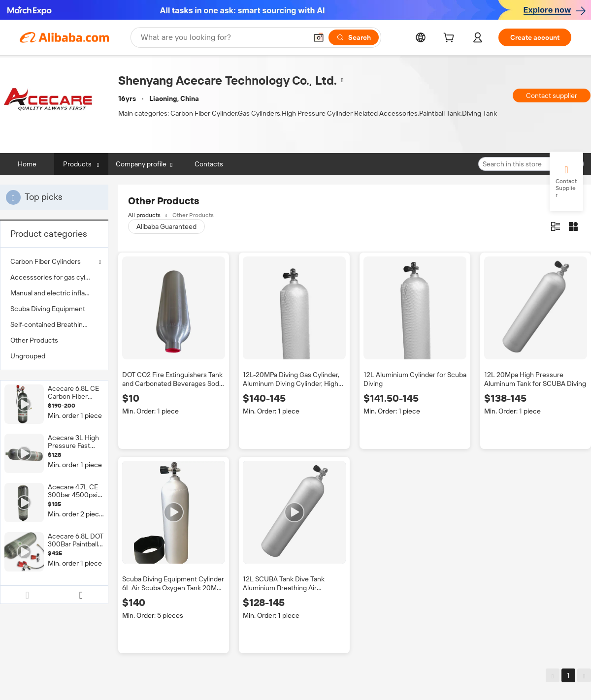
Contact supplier (552, 95)
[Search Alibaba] (223, 37)
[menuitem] (54, 277)
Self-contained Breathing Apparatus (54, 324)
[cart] (451, 39)
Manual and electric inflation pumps (54, 293)
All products (144, 215)
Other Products (34, 340)
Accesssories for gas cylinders (54, 277)
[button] (319, 37)
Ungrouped (28, 356)
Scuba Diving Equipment (48, 309)
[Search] (354, 37)
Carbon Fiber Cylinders (46, 261)
